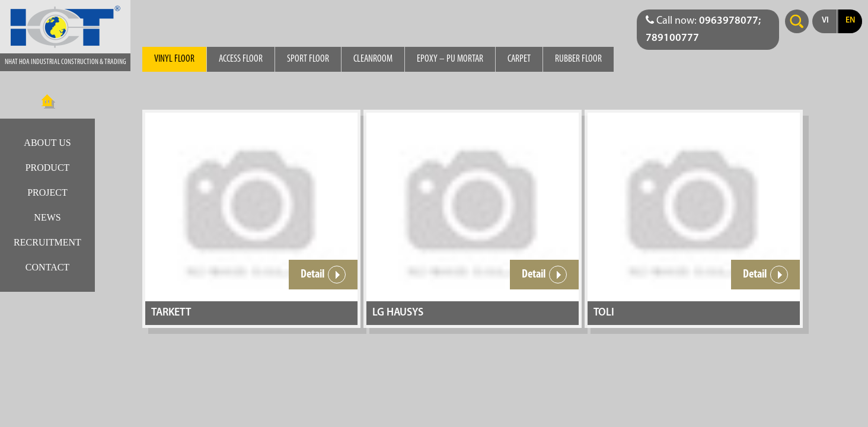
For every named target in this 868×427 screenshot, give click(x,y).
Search (797, 21)
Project (47, 192)
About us (47, 143)
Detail (323, 275)
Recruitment (47, 242)
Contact (47, 267)
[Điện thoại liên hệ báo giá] (708, 30)
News (47, 217)
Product (48, 168)
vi (825, 20)
